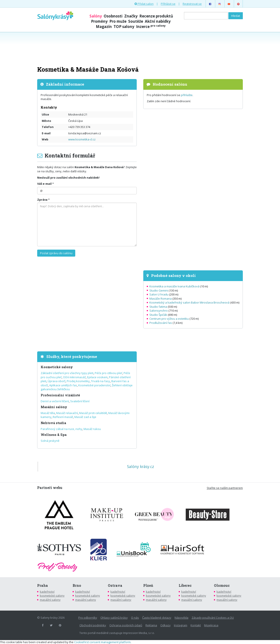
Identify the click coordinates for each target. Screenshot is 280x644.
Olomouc (222, 585)
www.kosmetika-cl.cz (82, 139)
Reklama (151, 625)
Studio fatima (158, 307)
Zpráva (42, 200)
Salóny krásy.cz (141, 466)
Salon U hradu (159, 294)
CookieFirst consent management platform (102, 642)
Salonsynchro (159, 311)
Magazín (104, 27)
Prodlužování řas (161, 323)
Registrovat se (192, 4)
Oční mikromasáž (74, 377)
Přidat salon (144, 4)
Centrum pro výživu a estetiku (169, 319)
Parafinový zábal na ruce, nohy (61, 429)
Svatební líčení (80, 401)
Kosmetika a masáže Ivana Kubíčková (174, 286)
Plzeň (148, 585)
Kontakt (196, 625)
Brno (77, 585)
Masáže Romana (161, 299)
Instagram (181, 625)
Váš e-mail (44, 184)
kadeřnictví (47, 592)
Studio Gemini (159, 290)
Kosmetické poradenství (94, 385)
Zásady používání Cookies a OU (213, 618)
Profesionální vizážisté (60, 395)
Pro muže (118, 21)
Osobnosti (113, 16)
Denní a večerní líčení (55, 401)
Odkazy (165, 625)
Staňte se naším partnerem (225, 488)
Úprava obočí (57, 381)
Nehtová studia (53, 423)
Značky (131, 16)
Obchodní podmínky (93, 625)
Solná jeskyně (50, 441)
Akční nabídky (158, 21)
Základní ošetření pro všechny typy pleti (67, 373)
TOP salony (124, 27)
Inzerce (151, 27)
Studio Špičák (158, 315)
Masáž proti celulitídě (93, 413)
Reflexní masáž (63, 417)
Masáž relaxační (67, 413)
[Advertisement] (140, 48)
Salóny (96, 16)
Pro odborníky (88, 618)
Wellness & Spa (54, 435)
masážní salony (50, 600)
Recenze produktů (156, 16)
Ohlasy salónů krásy (114, 618)
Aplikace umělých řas (63, 385)
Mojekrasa (211, 625)
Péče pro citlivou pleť (108, 373)
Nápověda (181, 618)
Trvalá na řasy (101, 381)
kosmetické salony (52, 596)
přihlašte (187, 95)
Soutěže (136, 21)
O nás (135, 618)
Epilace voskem (97, 377)
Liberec (185, 585)
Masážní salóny (54, 407)
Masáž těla (48, 413)
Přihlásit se (168, 4)
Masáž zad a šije (85, 417)
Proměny (99, 21)
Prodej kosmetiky (78, 381)
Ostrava (115, 585)
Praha (43, 585)
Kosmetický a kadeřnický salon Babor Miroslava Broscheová (189, 302)
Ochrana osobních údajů (126, 625)
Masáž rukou (92, 429)
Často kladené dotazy (157, 618)
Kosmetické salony (57, 367)
